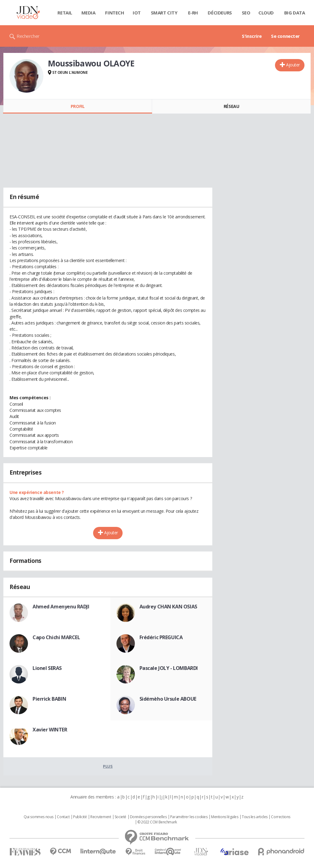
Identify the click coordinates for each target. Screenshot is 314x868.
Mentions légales (225, 817)
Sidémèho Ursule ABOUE (168, 699)
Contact (63, 817)
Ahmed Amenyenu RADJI (61, 607)
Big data (295, 13)
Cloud (266, 13)
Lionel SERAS (47, 668)
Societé (120, 817)
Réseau (231, 106)
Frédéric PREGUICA (161, 637)
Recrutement (101, 817)
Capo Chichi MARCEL (56, 637)
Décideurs (220, 13)
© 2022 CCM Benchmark (157, 822)
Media (88, 13)
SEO (246, 13)
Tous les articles (255, 817)
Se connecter (285, 36)
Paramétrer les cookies (189, 817)
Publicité (80, 817)
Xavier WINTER (50, 730)
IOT (137, 13)
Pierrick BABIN (49, 699)
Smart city (164, 13)
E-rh (193, 13)
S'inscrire (252, 36)
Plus (108, 766)
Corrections (281, 817)
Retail (65, 13)
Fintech (114, 13)
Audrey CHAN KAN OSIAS (168, 607)
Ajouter (293, 65)
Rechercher (28, 36)
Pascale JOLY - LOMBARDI (169, 668)
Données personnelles (148, 817)
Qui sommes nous (39, 817)
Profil (78, 106)
